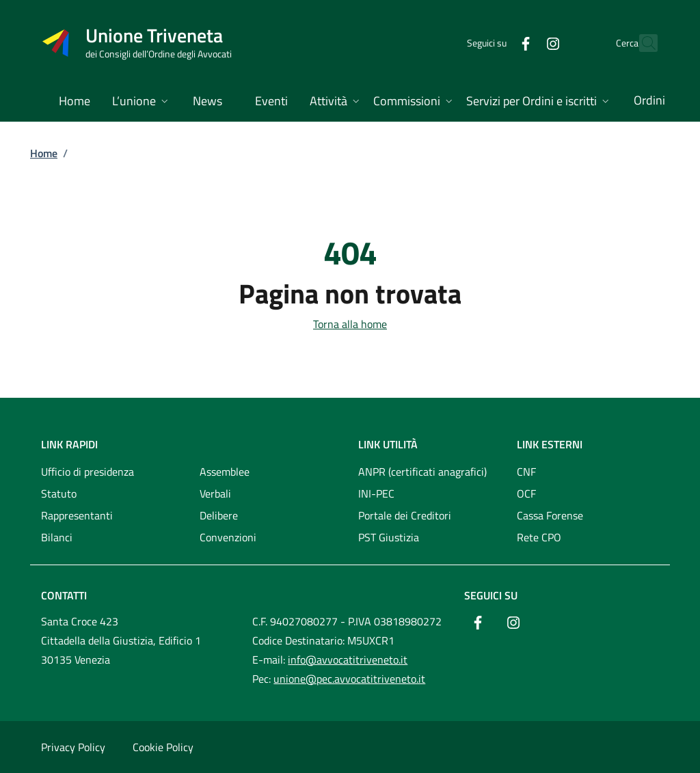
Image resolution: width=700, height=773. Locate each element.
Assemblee (225, 472)
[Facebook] (496, 43)
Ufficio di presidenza (87, 472)
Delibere (219, 515)
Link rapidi (69, 444)
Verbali (215, 493)
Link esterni (550, 444)
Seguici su (491, 595)
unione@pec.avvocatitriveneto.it (349, 679)
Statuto (59, 493)
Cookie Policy (163, 747)
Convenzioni (228, 537)
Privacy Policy (73, 747)
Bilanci (57, 537)
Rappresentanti (77, 515)
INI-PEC (376, 493)
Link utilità (388, 444)
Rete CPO (539, 537)
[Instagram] (523, 43)
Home (44, 153)
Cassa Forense (550, 515)
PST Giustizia (389, 537)
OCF (526, 493)
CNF (526, 472)
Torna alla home (350, 324)
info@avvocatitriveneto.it (348, 660)
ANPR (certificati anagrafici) (422, 472)
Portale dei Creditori (405, 515)
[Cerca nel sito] (641, 43)
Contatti (64, 595)
